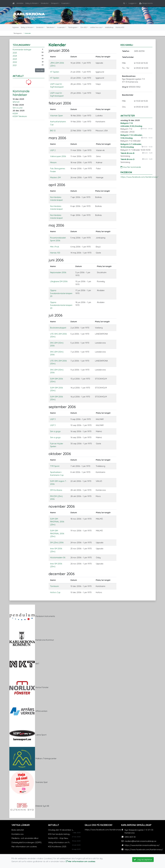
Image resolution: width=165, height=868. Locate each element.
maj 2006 (56, 225)
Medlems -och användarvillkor (25, 838)
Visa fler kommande (131, 167)
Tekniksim (50, 27)
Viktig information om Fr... (59, 842)
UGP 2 (53, 150)
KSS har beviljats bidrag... (59, 834)
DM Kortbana (56, 490)
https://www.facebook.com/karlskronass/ (139, 177)
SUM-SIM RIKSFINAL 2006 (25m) (57, 522)
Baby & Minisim (32, 3)
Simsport (55, 3)
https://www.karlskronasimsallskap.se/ (142, 845)
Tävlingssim (73, 27)
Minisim (53, 162)
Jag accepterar (143, 860)
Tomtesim (54, 586)
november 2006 (62, 506)
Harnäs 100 (55, 253)
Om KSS (84, 27)
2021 (15, 65)
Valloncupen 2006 (58, 156)
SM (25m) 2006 (57, 542)
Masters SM (55, 177)
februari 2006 (60, 103)
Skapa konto (146, 3)
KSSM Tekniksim (20, 116)
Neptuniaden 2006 (58, 272)
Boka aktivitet (18, 830)
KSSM (15, 113)
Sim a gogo (55, 431)
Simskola (44, 3)
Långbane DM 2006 (59, 281)
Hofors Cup (55, 592)
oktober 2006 (60, 454)
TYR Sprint (55, 466)
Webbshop (109, 27)
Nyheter (16, 27)
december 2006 (62, 574)
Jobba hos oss (96, 27)
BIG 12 (53, 131)
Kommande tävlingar (22, 50)
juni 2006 (56, 260)
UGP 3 (53, 419)
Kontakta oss (18, 834)
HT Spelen (55, 72)
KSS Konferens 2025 (57, 847)
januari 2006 (59, 50)
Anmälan (20, 3)
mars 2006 (57, 138)
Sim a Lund (17, 108)
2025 (15, 53)
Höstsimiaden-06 (58, 557)
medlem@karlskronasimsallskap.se (140, 841)
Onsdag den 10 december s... (61, 830)
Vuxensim (65, 3)
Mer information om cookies (24, 847)
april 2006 (57, 185)
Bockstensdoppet (58, 328)
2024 (15, 56)
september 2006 (62, 407)
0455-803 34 (130, 837)
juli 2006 (56, 315)
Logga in (132, 3)
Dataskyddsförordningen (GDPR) (27, 842)
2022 (15, 62)
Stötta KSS (120, 27)
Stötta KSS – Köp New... (59, 838)
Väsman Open (56, 116)
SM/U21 (16, 102)
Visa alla (40, 70)
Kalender (28, 33)
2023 (15, 59)
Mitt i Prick (55, 247)
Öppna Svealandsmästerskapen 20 (61, 293)
